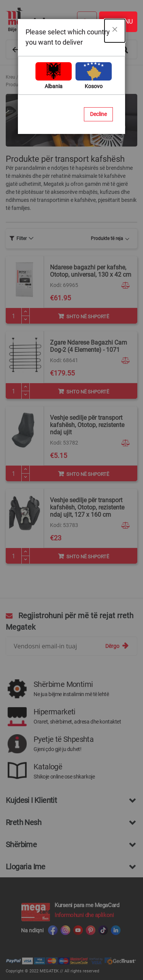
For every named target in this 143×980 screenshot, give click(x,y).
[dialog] (71, 490)
